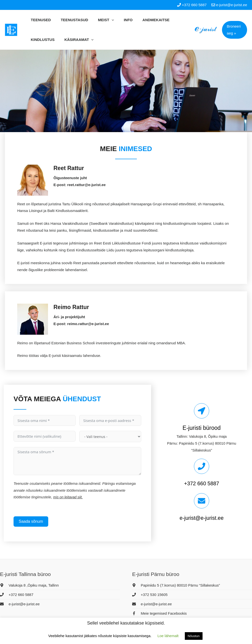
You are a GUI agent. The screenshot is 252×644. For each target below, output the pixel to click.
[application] (98, 20)
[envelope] (20, 604)
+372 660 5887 (202, 483)
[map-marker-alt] (29, 585)
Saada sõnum (31, 521)
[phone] (17, 595)
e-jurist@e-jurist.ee (202, 518)
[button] (233, 30)
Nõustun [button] (194, 636)
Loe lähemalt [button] (168, 636)
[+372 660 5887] (202, 466)
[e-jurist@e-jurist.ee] (202, 501)
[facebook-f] (159, 613)
